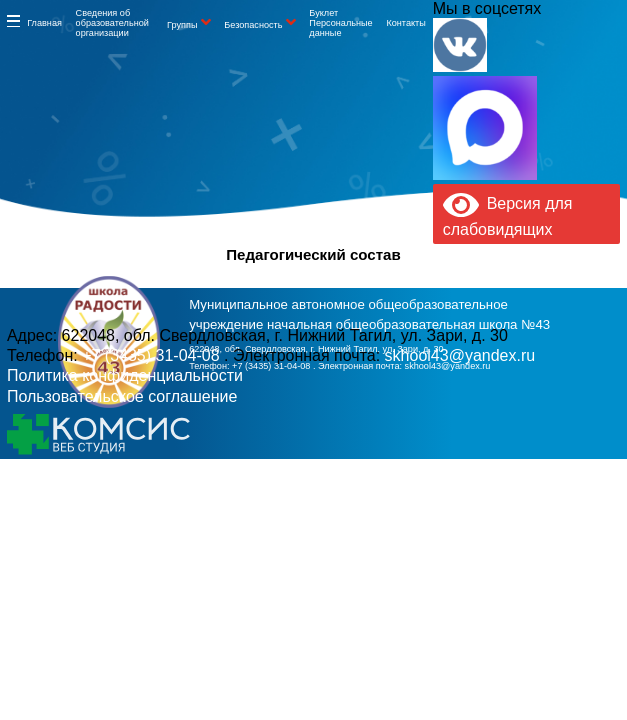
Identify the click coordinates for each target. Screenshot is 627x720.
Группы (182, 25)
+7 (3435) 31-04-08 (272, 366)
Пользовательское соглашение (122, 396)
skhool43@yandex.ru (448, 366)
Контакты (405, 23)
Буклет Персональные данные (340, 23)
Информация (13, 21)
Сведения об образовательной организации (112, 23)
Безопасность (253, 25)
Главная (44, 23)
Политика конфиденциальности (125, 375)
